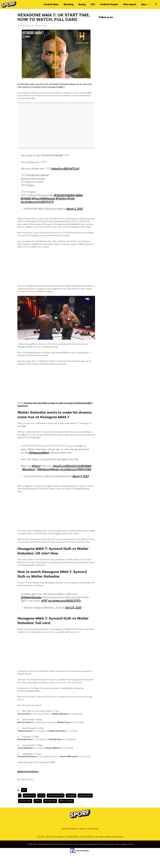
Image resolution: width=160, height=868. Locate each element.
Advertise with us (70, 829)
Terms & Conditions (55, 837)
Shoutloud (93, 829)
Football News (51, 4)
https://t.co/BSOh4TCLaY (65, 169)
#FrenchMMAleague (43, 198)
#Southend (28, 469)
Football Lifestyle (109, 4)
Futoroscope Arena (56, 795)
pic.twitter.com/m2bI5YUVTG (37, 202)
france (41, 795)
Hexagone (71, 795)
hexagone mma (85, 795)
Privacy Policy (87, 837)
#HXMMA (26, 198)
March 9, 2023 (81, 476)
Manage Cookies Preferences (109, 837)
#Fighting (61, 198)
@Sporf (36, 466)
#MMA (79, 195)
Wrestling (68, 4)
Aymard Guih (29, 795)
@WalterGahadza (31, 597)
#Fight (71, 198)
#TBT (44, 601)
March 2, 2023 (75, 209)
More (147, 4)
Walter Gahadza (66, 801)
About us (83, 829)
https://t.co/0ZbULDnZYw (67, 466)
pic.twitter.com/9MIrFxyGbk (75, 469)
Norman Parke (25, 801)
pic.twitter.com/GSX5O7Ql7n (64, 601)
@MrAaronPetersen (48, 469)
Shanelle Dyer (50, 801)
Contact (41, 837)
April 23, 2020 (73, 608)
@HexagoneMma (39, 453)
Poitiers (38, 801)
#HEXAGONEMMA (64, 195)
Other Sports (130, 4)
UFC (93, 4)
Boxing (82, 4)
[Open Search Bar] (156, 4)
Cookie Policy (72, 837)
